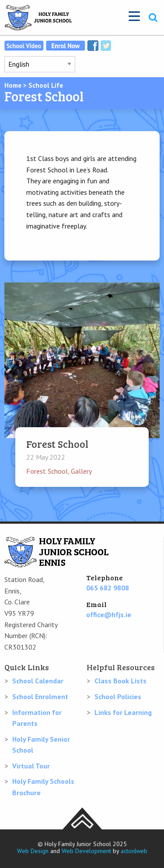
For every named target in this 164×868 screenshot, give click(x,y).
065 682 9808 (108, 588)
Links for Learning (123, 712)
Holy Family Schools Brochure (43, 787)
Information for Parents (37, 718)
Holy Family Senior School (41, 745)
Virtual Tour (31, 766)
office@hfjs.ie (109, 614)
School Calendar (38, 681)
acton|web (134, 851)
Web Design (33, 851)
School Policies (118, 697)
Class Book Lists (120, 681)
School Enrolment (40, 697)
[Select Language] (40, 64)
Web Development (86, 851)
